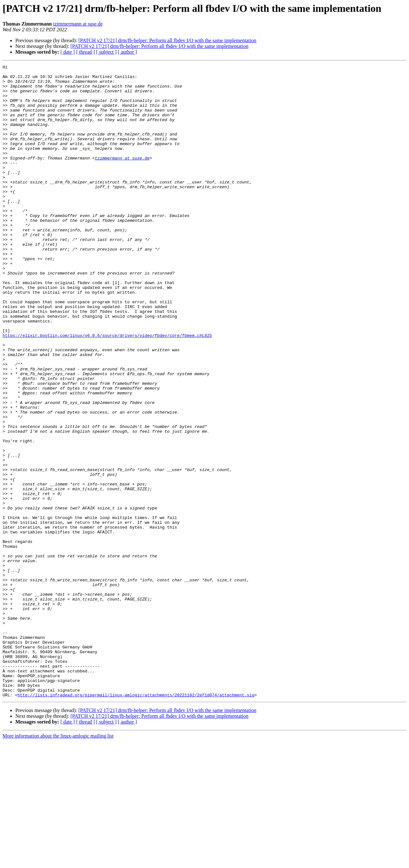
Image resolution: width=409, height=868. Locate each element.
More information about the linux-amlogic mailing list (58, 862)
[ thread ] (85, 52)
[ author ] (127, 52)
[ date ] (68, 52)
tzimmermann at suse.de (78, 24)
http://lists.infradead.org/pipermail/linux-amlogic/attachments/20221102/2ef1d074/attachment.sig (136, 821)
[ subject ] (106, 52)
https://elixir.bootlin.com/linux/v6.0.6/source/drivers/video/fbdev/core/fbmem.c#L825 (107, 390)
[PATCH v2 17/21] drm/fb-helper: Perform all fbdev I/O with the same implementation (167, 40)
